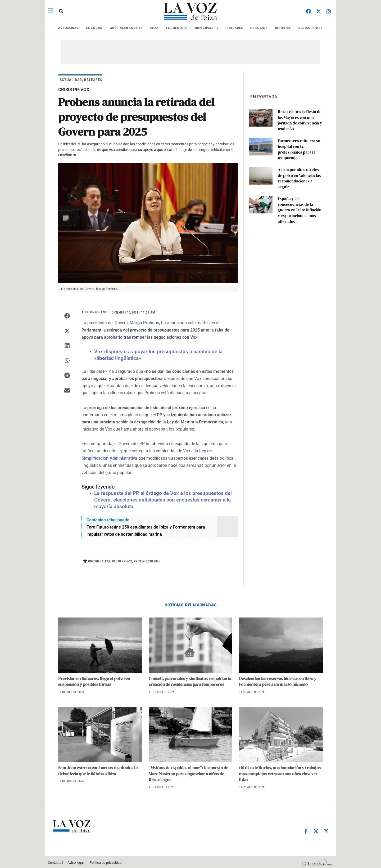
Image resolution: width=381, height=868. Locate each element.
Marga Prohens (144, 323)
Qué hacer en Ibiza (126, 28)
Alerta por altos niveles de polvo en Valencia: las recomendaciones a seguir (299, 170)
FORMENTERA (177, 28)
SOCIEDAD (94, 28)
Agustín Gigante (95, 312)
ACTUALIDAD (68, 28)
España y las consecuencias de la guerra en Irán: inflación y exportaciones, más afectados (300, 194)
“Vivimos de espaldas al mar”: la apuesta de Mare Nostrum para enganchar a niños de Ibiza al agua (188, 773)
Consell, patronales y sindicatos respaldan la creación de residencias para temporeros (190, 680)
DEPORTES (283, 28)
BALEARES (235, 28)
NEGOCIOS (259, 28)
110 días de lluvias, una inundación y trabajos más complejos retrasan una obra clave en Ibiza (280, 773)
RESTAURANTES (311, 28)
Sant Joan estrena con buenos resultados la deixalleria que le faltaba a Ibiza (98, 769)
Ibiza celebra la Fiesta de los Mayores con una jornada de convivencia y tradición (298, 119)
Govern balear (99, 560)
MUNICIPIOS (207, 28)
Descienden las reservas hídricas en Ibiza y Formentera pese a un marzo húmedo (278, 680)
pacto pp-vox (122, 560)
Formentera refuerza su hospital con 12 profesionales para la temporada (297, 146)
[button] (61, 11)
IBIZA (155, 28)
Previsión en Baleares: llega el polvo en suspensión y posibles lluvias (94, 680)
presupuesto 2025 (147, 560)
